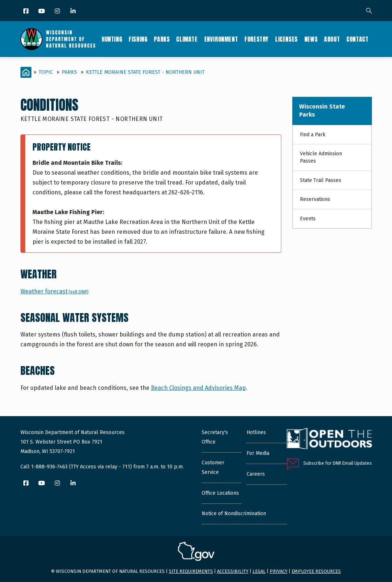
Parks (162, 39)
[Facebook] (26, 12)
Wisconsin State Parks (322, 111)
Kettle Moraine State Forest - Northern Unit (145, 72)
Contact (357, 39)
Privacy (279, 571)
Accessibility (233, 571)
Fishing (138, 39)
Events (308, 219)
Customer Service (213, 467)
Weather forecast (54, 291)
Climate (187, 39)
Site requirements (191, 571)
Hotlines (256, 432)
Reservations (315, 199)
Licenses (286, 39)
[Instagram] (58, 12)
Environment (221, 39)
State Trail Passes (321, 180)
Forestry (256, 39)
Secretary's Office (215, 437)
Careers (256, 474)
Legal (259, 571)
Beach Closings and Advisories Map (198, 388)
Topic (46, 72)
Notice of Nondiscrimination (234, 513)
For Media (258, 453)
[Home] (26, 72)
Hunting (112, 39)
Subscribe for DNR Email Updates (338, 463)
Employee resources (316, 571)
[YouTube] (42, 12)
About (332, 39)
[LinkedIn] (74, 12)
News (311, 39)
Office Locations (220, 493)
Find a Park (313, 135)
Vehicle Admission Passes (321, 157)
